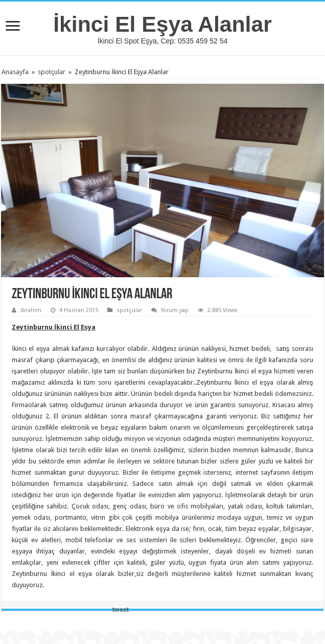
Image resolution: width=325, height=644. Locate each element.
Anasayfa (15, 72)
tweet (121, 609)
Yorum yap (175, 310)
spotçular (52, 72)
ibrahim (31, 310)
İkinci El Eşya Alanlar (163, 24)
